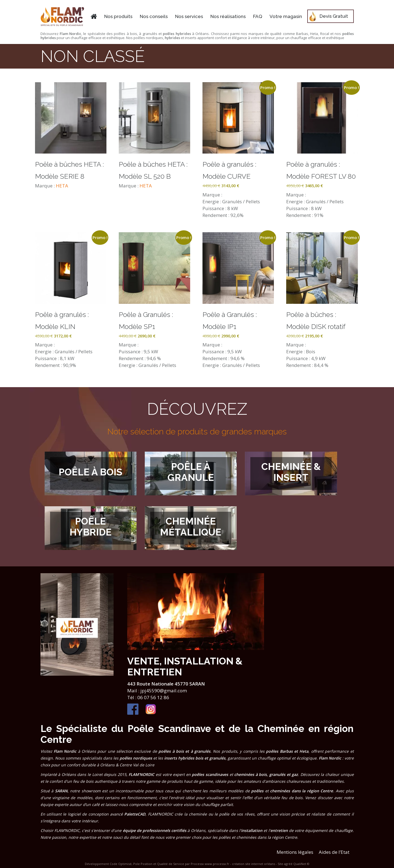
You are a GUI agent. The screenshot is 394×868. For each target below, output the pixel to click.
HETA (62, 186)
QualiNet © (301, 864)
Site (280, 864)
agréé (288, 864)
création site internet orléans (254, 864)
